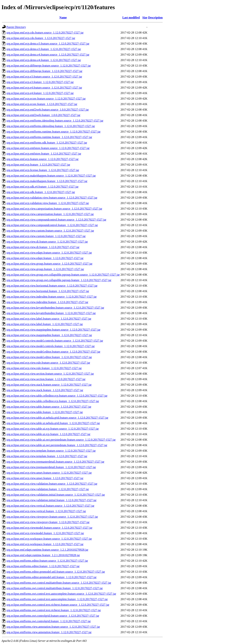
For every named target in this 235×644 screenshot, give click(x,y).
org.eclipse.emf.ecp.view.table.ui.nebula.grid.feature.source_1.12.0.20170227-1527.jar (57, 418)
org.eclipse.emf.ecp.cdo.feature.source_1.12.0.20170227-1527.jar (45, 33)
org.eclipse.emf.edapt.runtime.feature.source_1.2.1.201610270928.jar (47, 550)
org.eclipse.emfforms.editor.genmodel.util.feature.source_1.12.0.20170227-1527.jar (56, 572)
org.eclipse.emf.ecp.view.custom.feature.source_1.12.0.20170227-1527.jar (50, 231)
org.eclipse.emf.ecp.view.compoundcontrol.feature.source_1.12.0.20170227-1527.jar (56, 220)
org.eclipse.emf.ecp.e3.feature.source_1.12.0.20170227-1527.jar (44, 77)
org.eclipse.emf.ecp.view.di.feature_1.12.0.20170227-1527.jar (43, 247)
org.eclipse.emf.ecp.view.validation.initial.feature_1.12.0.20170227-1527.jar (51, 500)
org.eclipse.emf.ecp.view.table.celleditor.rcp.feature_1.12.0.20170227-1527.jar (53, 401)
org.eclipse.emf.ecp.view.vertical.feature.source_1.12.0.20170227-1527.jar (50, 506)
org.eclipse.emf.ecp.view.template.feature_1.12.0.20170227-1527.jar (47, 456)
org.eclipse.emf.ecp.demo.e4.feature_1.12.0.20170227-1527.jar (44, 60)
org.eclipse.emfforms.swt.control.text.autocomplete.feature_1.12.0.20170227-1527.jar (57, 599)
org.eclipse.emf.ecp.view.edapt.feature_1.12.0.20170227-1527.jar (45, 258)
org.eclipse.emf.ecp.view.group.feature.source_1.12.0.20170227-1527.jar (49, 264)
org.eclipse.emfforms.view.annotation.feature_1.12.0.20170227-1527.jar (49, 632)
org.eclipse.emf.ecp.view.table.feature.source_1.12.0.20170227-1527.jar (49, 407)
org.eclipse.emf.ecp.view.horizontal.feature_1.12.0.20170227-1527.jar (48, 291)
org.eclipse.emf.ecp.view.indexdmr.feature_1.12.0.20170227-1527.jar (47, 302)
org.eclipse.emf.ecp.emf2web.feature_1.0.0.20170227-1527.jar (43, 115)
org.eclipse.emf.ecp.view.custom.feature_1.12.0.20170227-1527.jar (46, 236)
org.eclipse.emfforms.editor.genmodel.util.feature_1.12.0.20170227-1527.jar (51, 577)
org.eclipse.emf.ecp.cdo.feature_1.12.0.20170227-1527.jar (41, 38)
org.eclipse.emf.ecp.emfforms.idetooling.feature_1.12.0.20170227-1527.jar (51, 126)
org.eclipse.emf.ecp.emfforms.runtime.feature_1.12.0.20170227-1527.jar (49, 137)
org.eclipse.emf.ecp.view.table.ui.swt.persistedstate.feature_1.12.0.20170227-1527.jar (57, 445)
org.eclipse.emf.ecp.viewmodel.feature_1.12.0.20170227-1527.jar (45, 533)
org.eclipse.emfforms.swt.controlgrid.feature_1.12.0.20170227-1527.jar (49, 621)
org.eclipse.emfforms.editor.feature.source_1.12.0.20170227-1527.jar (47, 561)
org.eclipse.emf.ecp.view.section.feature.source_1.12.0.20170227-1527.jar (50, 374)
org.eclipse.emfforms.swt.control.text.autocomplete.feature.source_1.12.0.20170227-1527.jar (61, 594)
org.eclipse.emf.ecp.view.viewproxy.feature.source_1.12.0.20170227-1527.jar (52, 517)
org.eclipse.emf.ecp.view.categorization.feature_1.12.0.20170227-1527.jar (50, 214)
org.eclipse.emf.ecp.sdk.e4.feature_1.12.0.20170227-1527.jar (42, 187)
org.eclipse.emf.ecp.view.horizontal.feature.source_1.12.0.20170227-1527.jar (52, 286)
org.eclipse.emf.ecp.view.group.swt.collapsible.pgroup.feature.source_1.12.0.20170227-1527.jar (63, 275)
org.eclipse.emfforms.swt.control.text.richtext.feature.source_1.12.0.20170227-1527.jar (58, 605)
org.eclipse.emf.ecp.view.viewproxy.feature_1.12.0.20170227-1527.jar (48, 522)
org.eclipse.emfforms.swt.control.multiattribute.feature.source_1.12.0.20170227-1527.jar (59, 583)
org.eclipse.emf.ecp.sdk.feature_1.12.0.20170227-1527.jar (41, 192)
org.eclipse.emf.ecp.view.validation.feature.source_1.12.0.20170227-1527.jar (52, 484)
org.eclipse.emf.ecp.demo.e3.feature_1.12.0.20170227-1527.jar (44, 49)
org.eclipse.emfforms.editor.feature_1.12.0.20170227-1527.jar (43, 566)
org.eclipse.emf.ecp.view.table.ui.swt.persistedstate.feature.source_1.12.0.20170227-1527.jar (61, 440)
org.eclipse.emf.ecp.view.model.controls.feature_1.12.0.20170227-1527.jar (51, 346)
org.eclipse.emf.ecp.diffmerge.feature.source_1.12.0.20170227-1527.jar (49, 66)
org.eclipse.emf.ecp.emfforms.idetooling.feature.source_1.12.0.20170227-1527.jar (55, 121)
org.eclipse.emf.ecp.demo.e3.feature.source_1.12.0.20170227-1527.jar (48, 44)
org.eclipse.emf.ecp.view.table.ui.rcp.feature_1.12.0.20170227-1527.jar (48, 434)
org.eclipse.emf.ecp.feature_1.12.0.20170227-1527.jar (38, 165)
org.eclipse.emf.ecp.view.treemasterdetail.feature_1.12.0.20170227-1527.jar (51, 467)
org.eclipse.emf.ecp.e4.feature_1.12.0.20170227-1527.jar (40, 93)
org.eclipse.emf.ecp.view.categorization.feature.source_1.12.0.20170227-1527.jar (54, 209)
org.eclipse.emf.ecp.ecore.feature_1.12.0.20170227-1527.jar (42, 104)
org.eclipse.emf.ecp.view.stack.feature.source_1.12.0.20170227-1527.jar (49, 385)
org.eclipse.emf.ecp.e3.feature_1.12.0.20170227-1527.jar (40, 82)
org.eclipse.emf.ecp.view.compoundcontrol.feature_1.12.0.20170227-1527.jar (52, 225)
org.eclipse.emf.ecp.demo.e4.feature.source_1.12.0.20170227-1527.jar (48, 55)
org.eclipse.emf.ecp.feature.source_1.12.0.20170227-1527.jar (43, 159)
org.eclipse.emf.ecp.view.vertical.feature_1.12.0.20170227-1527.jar (46, 511)
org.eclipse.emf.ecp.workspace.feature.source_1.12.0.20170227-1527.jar (49, 539)
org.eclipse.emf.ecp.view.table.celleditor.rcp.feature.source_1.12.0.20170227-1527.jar (57, 396)
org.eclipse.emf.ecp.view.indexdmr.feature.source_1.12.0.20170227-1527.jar (51, 297)
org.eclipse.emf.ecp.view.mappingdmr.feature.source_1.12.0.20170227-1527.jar (53, 330)
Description (155, 18)
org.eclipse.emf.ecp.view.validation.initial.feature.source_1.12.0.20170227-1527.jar (56, 495)
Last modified (131, 18)
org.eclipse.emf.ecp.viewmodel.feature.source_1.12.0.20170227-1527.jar (49, 528)
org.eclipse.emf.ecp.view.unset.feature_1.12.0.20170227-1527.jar (45, 478)
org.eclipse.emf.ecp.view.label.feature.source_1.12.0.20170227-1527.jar (49, 319)
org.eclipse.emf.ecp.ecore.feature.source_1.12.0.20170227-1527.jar (46, 99)
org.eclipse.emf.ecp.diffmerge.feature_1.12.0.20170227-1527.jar (44, 71)
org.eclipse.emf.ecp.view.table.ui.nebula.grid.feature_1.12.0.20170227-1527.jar (53, 423)
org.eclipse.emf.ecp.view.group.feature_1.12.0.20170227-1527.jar (45, 269)
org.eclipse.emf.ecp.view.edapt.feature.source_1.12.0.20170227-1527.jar (49, 253)
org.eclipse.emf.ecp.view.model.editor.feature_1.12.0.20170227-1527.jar (49, 357)
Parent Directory (16, 27)
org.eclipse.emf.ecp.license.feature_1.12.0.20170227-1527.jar (43, 170)
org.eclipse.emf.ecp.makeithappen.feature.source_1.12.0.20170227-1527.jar (51, 176)
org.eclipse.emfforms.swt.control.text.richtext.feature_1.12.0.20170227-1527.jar (54, 610)
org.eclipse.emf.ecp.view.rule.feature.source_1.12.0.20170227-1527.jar (48, 363)
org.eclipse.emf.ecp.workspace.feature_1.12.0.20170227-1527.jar (45, 544)
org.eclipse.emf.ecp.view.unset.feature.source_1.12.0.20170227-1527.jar (49, 473)
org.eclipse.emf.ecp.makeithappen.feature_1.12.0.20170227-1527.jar (47, 181)
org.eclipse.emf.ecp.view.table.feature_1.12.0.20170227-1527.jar (45, 412)
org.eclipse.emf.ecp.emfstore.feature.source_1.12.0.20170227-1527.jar (48, 148)
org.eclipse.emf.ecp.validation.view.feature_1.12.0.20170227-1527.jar (48, 203)
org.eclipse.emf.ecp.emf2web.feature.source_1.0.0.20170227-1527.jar (48, 110)
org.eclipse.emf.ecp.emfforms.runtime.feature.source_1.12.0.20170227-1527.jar (54, 132)
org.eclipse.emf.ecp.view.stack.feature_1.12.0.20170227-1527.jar (45, 390)
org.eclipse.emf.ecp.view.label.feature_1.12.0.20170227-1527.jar (45, 324)
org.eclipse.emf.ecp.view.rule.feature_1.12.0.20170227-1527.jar (44, 368)
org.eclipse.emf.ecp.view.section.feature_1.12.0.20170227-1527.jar (46, 379)
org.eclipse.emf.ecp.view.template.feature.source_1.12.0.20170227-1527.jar (51, 451)
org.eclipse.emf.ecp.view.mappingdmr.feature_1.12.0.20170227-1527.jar (49, 335)
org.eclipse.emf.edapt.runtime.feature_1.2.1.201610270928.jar (43, 555)
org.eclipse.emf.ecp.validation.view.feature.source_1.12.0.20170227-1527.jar (52, 198)
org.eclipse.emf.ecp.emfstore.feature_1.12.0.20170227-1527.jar (44, 154)
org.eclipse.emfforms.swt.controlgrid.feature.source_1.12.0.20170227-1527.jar (53, 616)
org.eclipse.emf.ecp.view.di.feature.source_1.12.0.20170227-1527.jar (47, 242)
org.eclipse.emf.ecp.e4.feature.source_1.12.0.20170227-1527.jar (44, 88)
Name (63, 18)
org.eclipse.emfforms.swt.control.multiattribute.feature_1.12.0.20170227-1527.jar (55, 588)
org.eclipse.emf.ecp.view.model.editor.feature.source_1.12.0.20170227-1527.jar (53, 352)
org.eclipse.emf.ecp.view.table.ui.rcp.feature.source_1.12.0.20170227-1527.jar (53, 429)
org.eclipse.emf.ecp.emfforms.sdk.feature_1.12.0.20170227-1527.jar (47, 143)
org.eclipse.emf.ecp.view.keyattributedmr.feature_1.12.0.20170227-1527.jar (51, 313)
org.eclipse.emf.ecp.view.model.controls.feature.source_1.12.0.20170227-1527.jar (55, 341)
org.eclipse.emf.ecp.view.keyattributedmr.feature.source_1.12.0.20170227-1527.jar (55, 308)
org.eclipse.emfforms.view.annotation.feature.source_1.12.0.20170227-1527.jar (53, 627)
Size (145, 18)
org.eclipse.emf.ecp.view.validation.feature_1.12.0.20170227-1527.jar (48, 489)
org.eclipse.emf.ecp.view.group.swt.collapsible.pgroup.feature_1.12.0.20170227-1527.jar (59, 280)
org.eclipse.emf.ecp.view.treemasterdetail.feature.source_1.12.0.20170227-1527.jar (55, 462)
